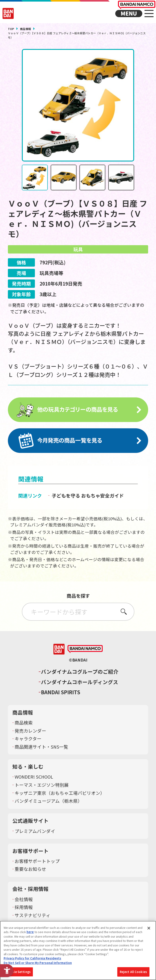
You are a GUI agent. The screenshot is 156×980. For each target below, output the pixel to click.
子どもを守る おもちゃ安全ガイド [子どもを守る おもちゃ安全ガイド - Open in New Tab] (88, 496)
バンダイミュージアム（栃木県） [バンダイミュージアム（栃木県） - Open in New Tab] (48, 802)
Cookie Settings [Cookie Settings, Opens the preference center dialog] (18, 972)
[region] (78, 950)
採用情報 (24, 908)
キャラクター (28, 740)
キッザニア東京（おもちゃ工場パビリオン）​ (60, 794)
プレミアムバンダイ (35, 832)
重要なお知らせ (30, 870)
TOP (11, 29)
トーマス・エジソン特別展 (42, 786)
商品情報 (25, 29)
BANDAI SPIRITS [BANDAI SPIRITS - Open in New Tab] (61, 693)
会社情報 (24, 900)
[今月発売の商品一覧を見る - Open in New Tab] (78, 441)
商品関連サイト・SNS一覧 (41, 748)
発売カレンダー (30, 731)
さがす (123, 612)
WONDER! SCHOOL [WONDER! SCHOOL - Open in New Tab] (34, 778)
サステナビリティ (33, 916)
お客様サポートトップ (37, 862)
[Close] (149, 928)
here (30, 932)
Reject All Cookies (133, 972)
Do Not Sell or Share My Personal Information (38, 963)
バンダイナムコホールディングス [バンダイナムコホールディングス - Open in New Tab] (80, 683)
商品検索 (24, 724)
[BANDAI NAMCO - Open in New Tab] (85, 650)
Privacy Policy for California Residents (32, 958)
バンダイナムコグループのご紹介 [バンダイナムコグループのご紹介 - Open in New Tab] (80, 672)
